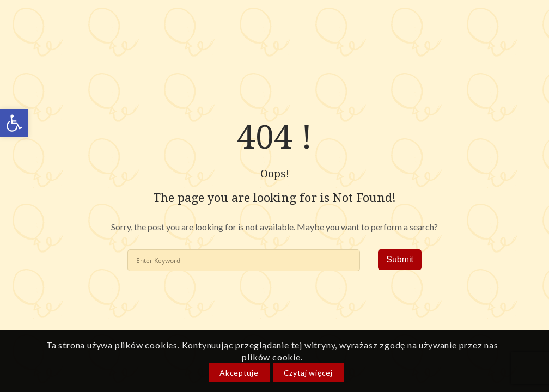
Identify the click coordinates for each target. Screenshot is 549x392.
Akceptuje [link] (239, 373)
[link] (14, 123)
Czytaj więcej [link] (308, 373)
